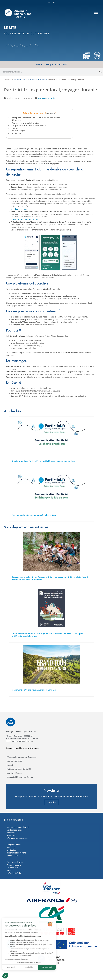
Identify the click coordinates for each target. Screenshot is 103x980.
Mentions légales (14, 773)
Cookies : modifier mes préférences (23, 748)
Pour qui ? (16, 128)
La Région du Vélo (14, 873)
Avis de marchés (14, 761)
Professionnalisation (15, 862)
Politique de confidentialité (19, 769)
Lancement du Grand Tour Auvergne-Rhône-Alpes (35, 690)
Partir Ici (25, 80)
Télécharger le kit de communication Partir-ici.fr (34, 515)
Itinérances (11, 833)
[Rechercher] (100, 72)
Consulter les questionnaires (24, 219)
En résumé (16, 133)
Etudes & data (12, 856)
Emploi (10, 765)
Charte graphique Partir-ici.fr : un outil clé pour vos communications (43, 461)
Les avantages (18, 131)
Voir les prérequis (19, 209)
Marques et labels (14, 845)
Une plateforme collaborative (25, 123)
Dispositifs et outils (39, 80)
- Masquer (51, 113)
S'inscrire (51, 802)
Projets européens (14, 865)
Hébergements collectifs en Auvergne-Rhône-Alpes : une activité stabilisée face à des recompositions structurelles (50, 578)
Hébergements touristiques (17, 838)
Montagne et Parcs (14, 830)
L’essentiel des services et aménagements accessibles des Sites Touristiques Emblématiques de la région (47, 635)
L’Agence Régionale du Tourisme (22, 757)
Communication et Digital (17, 853)
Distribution (11, 850)
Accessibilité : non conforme (20, 777)
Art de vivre (11, 835)
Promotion (11, 847)
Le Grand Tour (12, 868)
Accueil (17, 80)
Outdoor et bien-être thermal (18, 827)
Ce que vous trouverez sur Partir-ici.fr (29, 125)
